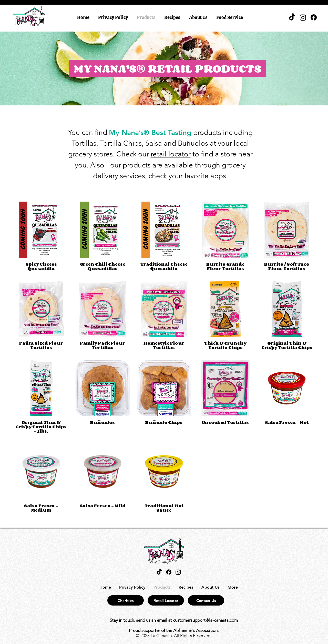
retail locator (171, 154)
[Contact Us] (206, 600)
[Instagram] (303, 17)
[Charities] (126, 600)
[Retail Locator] (166, 600)
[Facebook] (314, 17)
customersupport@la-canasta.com (205, 620)
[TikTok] (292, 17)
